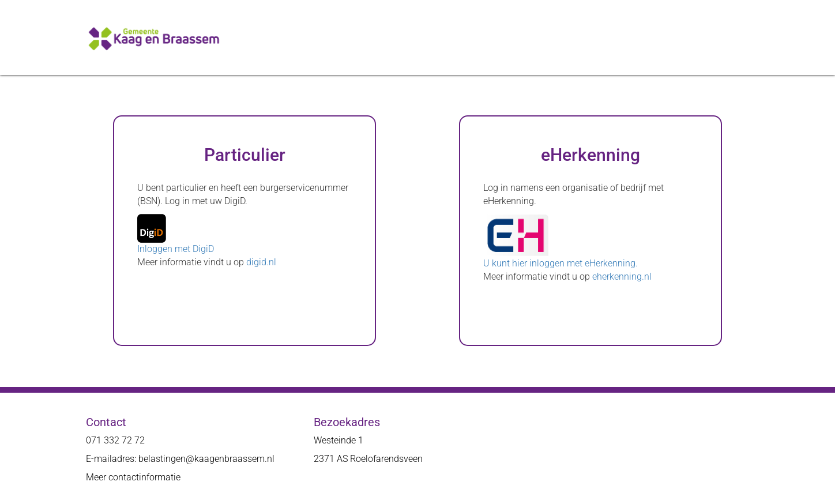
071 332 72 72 (115, 440)
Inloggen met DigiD (176, 249)
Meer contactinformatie (133, 477)
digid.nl (261, 262)
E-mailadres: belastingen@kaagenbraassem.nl (180, 459)
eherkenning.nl (622, 277)
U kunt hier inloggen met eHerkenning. (561, 263)
